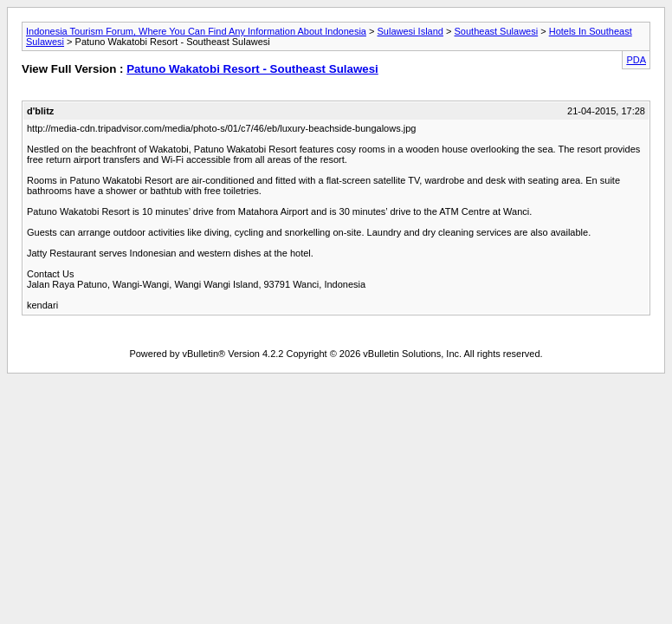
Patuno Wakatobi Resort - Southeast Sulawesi (252, 69)
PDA (636, 60)
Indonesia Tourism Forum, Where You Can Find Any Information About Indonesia (196, 31)
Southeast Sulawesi (497, 31)
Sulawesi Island (410, 31)
